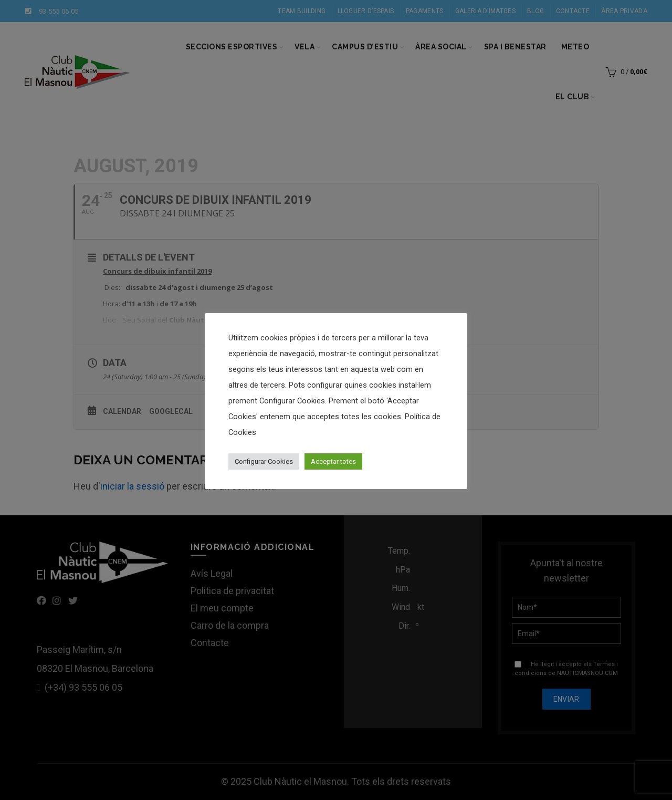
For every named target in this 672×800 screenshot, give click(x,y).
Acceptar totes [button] (333, 461)
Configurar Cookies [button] (264, 461)
